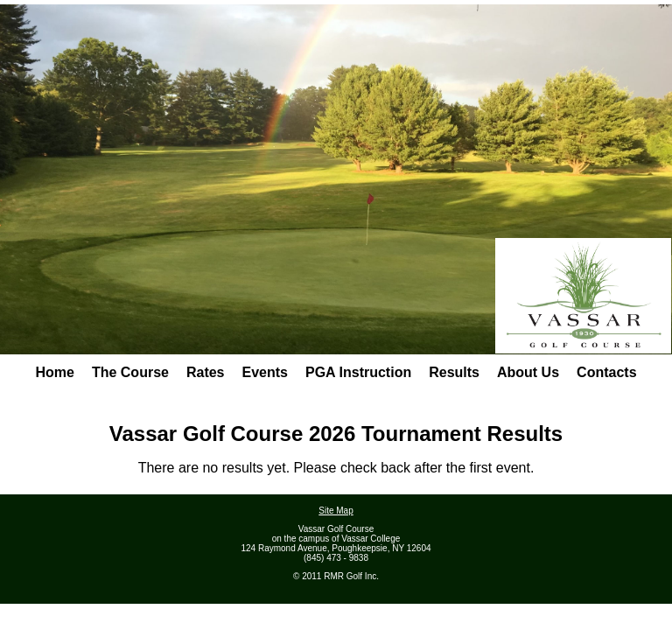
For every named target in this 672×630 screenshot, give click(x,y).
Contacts (606, 372)
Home (54, 372)
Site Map (336, 511)
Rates (206, 372)
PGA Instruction (358, 372)
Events (265, 372)
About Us (528, 372)
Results (454, 372)
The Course (130, 372)
